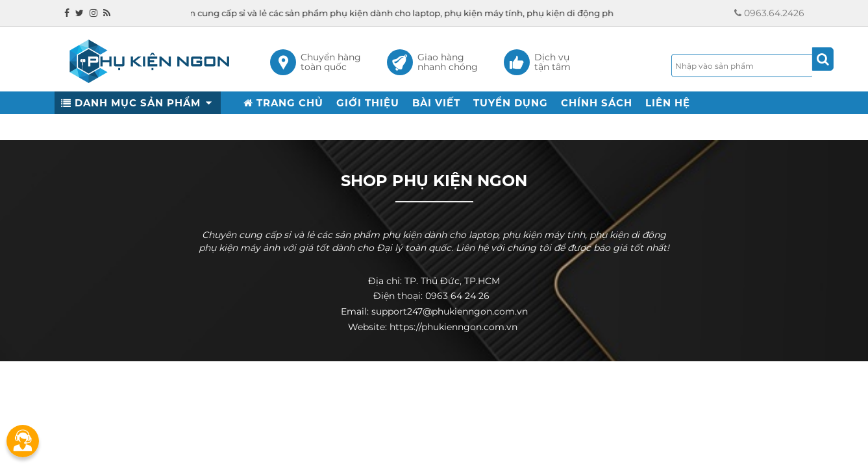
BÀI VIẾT (436, 103)
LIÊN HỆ (668, 103)
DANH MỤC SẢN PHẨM (138, 103)
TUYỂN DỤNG (511, 103)
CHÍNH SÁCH (597, 103)
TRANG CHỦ (283, 103)
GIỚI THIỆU (368, 103)
